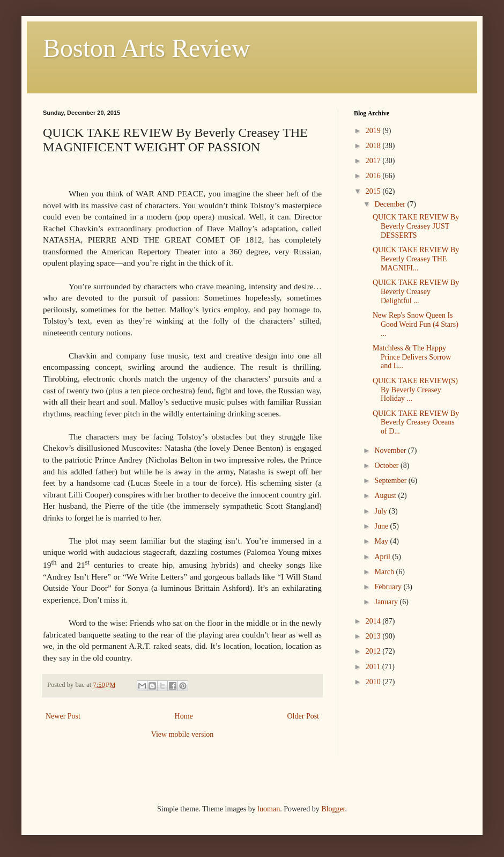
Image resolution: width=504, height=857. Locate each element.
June (382, 526)
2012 (374, 651)
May (382, 541)
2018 (374, 146)
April (383, 557)
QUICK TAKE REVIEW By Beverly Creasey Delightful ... (416, 292)
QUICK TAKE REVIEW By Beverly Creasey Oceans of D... (416, 423)
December (391, 204)
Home (184, 716)
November (391, 451)
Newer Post (63, 716)
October (387, 466)
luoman (269, 809)
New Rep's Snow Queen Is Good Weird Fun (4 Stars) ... (416, 324)
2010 (374, 682)
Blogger (333, 809)
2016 (374, 176)
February (389, 587)
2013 (374, 636)
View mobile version (183, 734)
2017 (374, 161)
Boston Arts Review (147, 48)
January (387, 602)
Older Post (303, 716)
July (381, 511)
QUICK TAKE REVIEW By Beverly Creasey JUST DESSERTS (416, 226)
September (391, 481)
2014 (374, 621)
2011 (374, 667)
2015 (374, 191)
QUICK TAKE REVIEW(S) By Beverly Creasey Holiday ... (415, 390)
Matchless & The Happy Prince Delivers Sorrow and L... (412, 357)
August (386, 496)
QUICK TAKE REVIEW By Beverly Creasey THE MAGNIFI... (416, 259)
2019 (374, 131)
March (385, 572)
